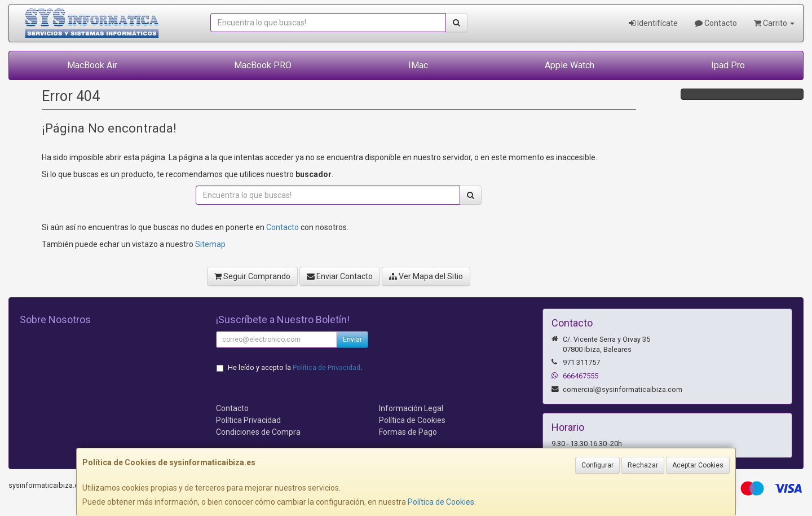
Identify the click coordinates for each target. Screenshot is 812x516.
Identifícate (653, 23)
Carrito (774, 23)
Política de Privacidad (326, 367)
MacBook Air (92, 65)
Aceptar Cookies (698, 465)
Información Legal (411, 408)
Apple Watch (570, 65)
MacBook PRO (263, 65)
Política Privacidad (248, 420)
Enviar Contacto (340, 276)
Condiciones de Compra (258, 432)
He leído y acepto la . (295, 367)
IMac (418, 65)
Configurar (597, 465)
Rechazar (643, 465)
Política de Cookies (441, 502)
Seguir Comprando (252, 276)
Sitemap (210, 244)
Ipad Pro (728, 65)
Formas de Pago (408, 432)
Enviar (352, 339)
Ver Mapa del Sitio (426, 276)
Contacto (716, 23)
